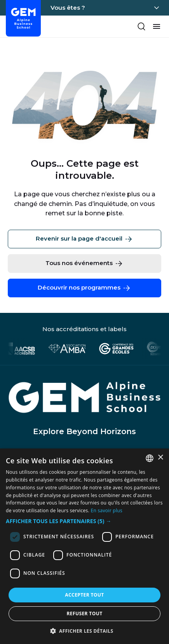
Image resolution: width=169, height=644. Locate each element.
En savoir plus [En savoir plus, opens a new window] (107, 510)
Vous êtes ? (68, 8)
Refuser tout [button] (85, 613)
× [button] (160, 458)
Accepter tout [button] (84, 595)
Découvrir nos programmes (84, 288)
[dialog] (84, 546)
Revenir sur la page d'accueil (84, 239)
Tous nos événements (84, 264)
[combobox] (150, 458)
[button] (84, 521)
